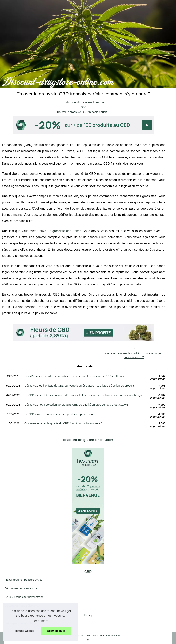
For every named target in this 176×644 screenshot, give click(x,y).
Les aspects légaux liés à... (22, 623)
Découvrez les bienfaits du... (22, 588)
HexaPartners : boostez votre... (24, 580)
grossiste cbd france (67, 231)
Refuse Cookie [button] (24, 631)
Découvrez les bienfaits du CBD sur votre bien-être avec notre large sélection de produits (80, 386)
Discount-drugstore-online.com (81, 636)
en (88, 640)
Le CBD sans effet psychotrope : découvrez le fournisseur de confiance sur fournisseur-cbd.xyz (83, 395)
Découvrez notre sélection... (22, 606)
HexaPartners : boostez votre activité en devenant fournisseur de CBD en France (75, 376)
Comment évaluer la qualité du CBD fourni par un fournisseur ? (134, 355)
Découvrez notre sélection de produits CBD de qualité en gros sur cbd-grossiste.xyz (76, 405)
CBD (84, 107)
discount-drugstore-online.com (85, 102)
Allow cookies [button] (56, 631)
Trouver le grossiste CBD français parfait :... (84, 112)
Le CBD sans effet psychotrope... (25, 597)
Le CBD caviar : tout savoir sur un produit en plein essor (59, 414)
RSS (118, 636)
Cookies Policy (107, 636)
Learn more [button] (40, 621)
